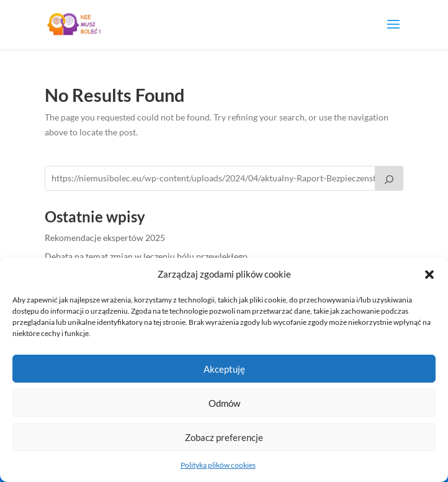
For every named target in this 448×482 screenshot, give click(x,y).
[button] (429, 275)
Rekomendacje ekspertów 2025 (105, 238)
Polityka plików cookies (218, 465)
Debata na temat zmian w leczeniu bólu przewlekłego (146, 256)
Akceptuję (224, 369)
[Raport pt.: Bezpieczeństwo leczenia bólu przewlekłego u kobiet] (389, 178)
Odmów (224, 403)
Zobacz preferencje (224, 437)
